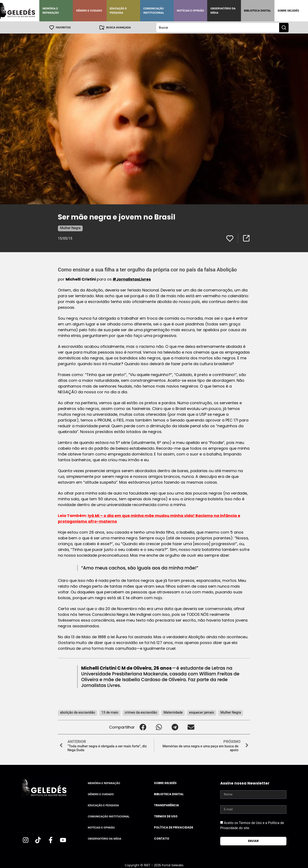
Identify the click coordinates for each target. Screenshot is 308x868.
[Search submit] (284, 27)
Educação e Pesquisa (118, 11)
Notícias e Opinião (190, 11)
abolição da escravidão (78, 712)
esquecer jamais (202, 712)
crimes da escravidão (141, 712)
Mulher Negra (70, 228)
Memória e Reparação (51, 11)
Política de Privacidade (174, 827)
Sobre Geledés (288, 11)
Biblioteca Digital (258, 11)
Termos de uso (166, 816)
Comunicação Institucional (154, 11)
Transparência (166, 805)
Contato (162, 838)
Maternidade (173, 712)
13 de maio (110, 712)
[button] (143, 727)
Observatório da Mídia (223, 11)
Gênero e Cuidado (89, 11)
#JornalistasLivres (132, 279)
